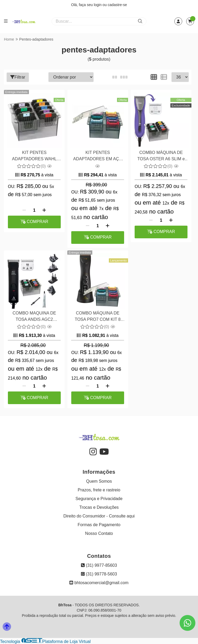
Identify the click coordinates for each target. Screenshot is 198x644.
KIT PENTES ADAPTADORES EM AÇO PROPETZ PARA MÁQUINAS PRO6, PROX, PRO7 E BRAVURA (98, 156)
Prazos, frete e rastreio (99, 490)
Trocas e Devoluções (99, 507)
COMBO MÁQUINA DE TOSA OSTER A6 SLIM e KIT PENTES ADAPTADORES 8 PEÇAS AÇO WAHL (161, 156)
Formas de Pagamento (99, 525)
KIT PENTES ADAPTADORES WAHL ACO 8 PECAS (34, 156)
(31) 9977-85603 (99, 565)
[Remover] (24, 210)
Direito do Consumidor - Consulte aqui (99, 516)
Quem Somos (99, 481)
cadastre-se (117, 5)
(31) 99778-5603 (99, 574)
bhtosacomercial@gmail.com (99, 583)
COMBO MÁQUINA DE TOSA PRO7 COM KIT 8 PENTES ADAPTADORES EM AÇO (98, 317)
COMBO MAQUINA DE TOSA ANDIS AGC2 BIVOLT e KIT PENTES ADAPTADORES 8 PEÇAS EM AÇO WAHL (34, 317)
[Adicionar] (44, 210)
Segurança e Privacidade (99, 499)
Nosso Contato (99, 533)
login (98, 5)
